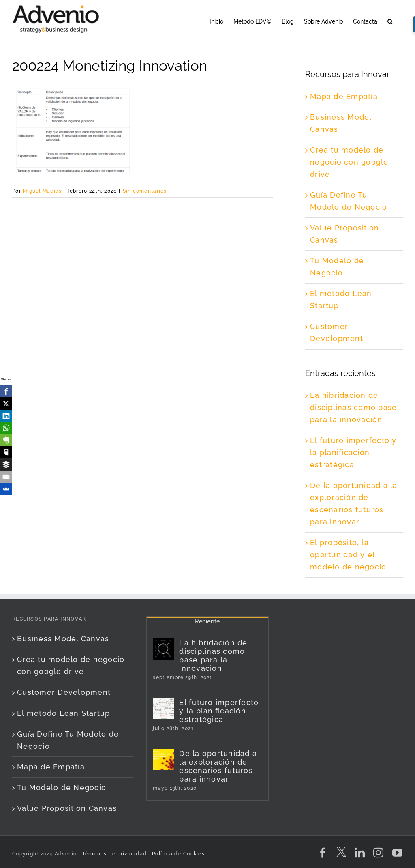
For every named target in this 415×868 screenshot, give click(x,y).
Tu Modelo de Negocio (62, 787)
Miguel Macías (42, 191)
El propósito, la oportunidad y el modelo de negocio (348, 555)
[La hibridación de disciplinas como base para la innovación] (163, 649)
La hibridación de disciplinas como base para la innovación (353, 407)
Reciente (207, 621)
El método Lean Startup (64, 713)
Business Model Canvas (63, 639)
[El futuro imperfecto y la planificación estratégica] (163, 709)
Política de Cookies (178, 854)
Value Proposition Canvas (67, 808)
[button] (390, 21)
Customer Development (64, 692)
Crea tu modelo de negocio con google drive (349, 162)
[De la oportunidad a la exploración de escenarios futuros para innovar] (163, 760)
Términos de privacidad (113, 854)
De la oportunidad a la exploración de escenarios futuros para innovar (218, 766)
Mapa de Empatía (344, 96)
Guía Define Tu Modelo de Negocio (68, 740)
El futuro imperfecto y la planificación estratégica (353, 452)
